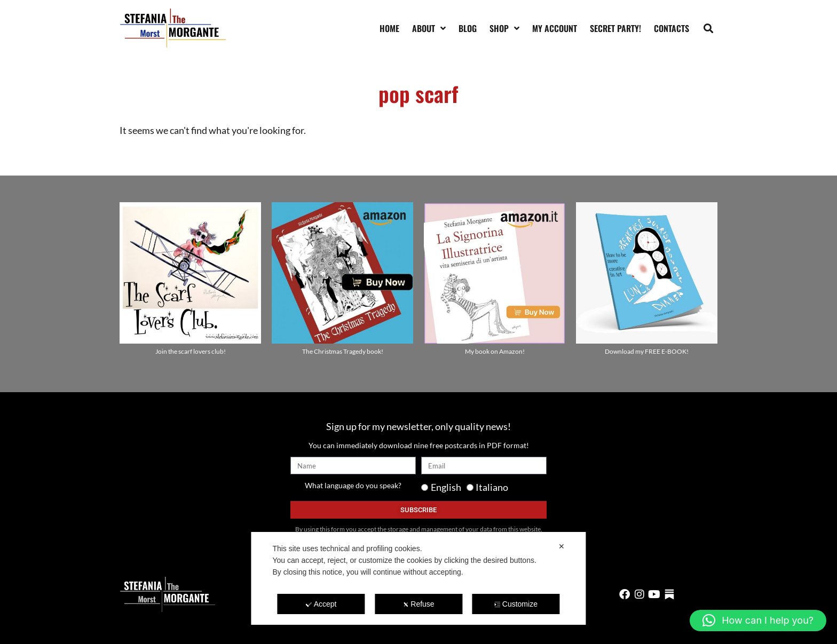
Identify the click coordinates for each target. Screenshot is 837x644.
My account (555, 28)
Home (389, 28)
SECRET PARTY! (615, 28)
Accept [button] (321, 604)
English (446, 487)
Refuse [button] (418, 604)
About (429, 28)
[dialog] (418, 578)
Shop (504, 28)
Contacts (672, 28)
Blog (468, 28)
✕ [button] (562, 546)
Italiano (492, 487)
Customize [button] (516, 604)
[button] (709, 28)
